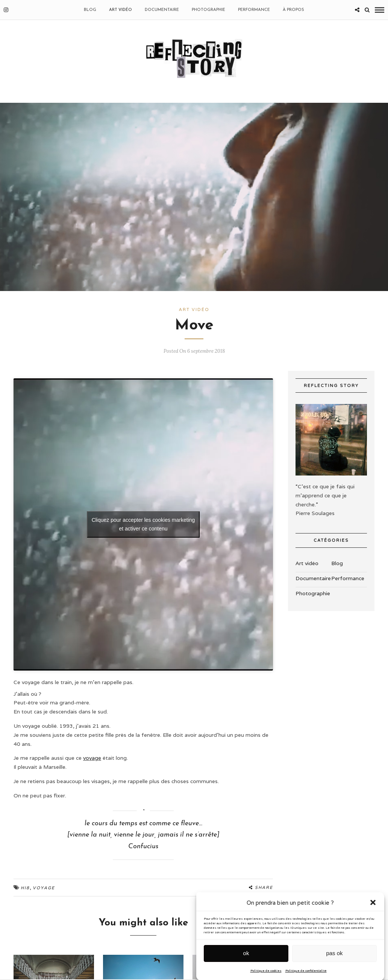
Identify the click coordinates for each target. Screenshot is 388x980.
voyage (92, 758)
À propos (293, 10)
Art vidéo (120, 10)
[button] (373, 922)
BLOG (90, 10)
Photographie (208, 10)
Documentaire (162, 10)
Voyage (44, 888)
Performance (254, 10)
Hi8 (25, 888)
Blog (337, 563)
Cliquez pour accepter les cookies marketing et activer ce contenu (143, 524)
